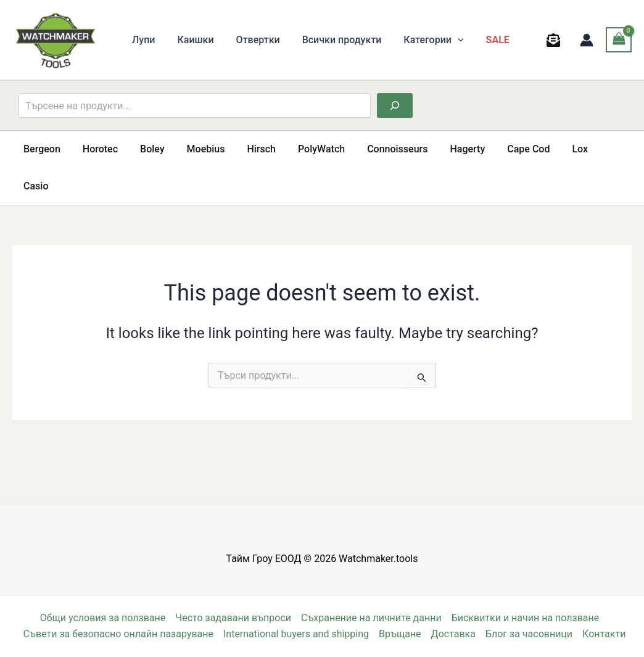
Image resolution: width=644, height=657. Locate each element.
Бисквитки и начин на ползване (526, 618)
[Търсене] (395, 105)
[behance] (555, 40)
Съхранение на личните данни (371, 618)
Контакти (604, 634)
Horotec (97, 149)
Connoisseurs (381, 149)
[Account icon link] (587, 40)
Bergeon (41, 149)
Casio (597, 149)
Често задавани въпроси (233, 618)
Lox (556, 149)
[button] (447, 40)
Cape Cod (507, 149)
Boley (146, 149)
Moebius (197, 149)
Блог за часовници (529, 634)
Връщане (400, 634)
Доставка (453, 634)
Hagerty (449, 149)
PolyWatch (308, 149)
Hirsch (250, 149)
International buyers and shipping (296, 634)
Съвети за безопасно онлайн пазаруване (118, 634)
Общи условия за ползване (103, 618)
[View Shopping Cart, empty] (619, 40)
